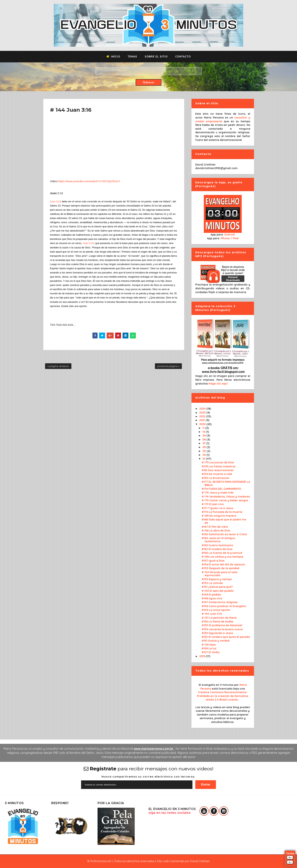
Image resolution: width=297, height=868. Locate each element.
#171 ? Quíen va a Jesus (217, 508)
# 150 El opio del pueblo (218, 591)
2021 (202, 420)
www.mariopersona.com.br (154, 749)
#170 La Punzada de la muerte (222, 512)
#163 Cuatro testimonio (217, 545)
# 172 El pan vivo (213, 504)
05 (205, 451)
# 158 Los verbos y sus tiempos (222, 557)
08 (204, 439)
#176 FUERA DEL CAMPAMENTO (221, 489)
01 (204, 459)
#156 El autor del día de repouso (223, 564)
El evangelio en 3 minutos (216, 685)
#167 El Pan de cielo (215, 527)
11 (204, 428)
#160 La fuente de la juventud (222, 553)
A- (290, 862)
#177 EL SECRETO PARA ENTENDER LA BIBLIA (226, 483)
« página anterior (58, 366)
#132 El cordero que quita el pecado (226, 637)
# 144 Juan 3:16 (212, 614)
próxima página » (168, 366)
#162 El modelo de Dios (217, 549)
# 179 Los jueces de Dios (218, 462)
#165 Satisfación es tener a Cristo (224, 534)
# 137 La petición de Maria (219, 618)
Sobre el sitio (156, 57)
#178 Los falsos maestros (219, 466)
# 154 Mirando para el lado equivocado (220, 574)
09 (204, 436)
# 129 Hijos (209, 645)
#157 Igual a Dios (213, 561)
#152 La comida (212, 583)
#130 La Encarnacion (216, 478)
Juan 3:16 (56, 201)
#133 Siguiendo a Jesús (217, 633)
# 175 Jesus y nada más (218, 493)
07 (204, 443)
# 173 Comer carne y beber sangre (225, 500)
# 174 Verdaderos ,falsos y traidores (226, 497)
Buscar (149, 82)
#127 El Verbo (211, 652)
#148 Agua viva (212, 598)
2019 (202, 656)
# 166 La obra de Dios (216, 531)
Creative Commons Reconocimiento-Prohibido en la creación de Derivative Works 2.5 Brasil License (223, 696)
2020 (203, 424)
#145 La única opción (216, 610)
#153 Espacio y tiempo (217, 579)
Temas (132, 57)
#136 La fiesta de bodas (218, 622)
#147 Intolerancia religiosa (220, 602)
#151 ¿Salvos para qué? (217, 587)
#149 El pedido (211, 595)
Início (113, 57)
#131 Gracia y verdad (216, 641)
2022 (203, 416)
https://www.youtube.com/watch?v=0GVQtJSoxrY (89, 181)
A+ (290, 857)
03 (204, 455)
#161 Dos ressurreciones (218, 470)
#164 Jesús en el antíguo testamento (218, 540)
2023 (203, 413)
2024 (203, 409)
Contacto (183, 57)
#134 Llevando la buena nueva (222, 629)
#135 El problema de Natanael (222, 625)
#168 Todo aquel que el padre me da (224, 521)
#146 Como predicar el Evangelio (224, 606)
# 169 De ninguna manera (219, 516)
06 (204, 447)
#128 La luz (209, 648)
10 (204, 432)
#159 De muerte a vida (217, 474)
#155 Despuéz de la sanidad (220, 568)
